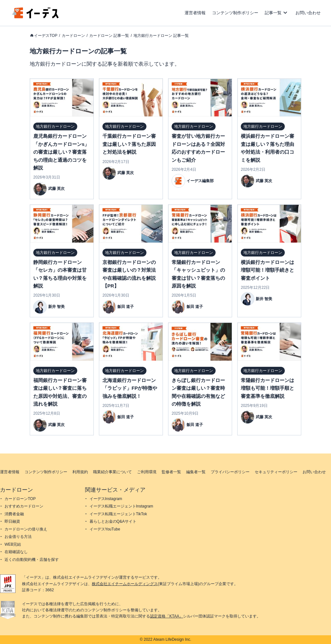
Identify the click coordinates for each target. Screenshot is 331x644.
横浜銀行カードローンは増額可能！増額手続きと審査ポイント (267, 270)
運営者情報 (195, 13)
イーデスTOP (46, 36)
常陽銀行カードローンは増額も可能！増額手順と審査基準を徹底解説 (267, 388)
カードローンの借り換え (26, 529)
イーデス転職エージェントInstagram (121, 506)
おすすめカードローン (24, 506)
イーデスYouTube (105, 529)
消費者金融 (14, 514)
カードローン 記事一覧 (109, 36)
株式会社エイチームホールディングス (125, 584)
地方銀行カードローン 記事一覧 (161, 36)
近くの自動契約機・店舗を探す (32, 560)
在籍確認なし (16, 552)
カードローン (73, 36)
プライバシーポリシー (230, 472)
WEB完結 (13, 544)
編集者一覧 (196, 472)
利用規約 (80, 472)
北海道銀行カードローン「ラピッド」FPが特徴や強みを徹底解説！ (130, 388)
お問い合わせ (308, 13)
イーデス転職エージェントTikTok (118, 514)
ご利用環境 (147, 472)
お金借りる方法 (18, 537)
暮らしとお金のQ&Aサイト (113, 521)
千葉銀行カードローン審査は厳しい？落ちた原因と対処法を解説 (129, 144)
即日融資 (12, 521)
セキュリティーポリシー (276, 472)
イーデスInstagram (106, 499)
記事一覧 (273, 13)
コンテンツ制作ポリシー (235, 13)
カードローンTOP (20, 499)
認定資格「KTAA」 (166, 616)
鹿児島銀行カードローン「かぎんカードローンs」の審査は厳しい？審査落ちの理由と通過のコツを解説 (61, 152)
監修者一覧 (171, 472)
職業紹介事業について (112, 472)
